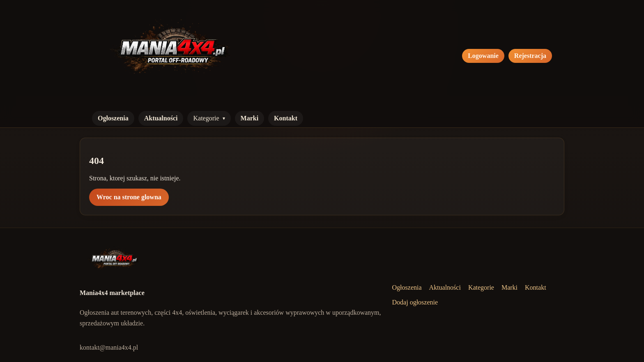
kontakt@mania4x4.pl (109, 347)
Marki (250, 118)
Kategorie (206, 118)
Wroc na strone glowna (129, 197)
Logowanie (483, 56)
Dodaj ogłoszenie (415, 302)
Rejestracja (530, 56)
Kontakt (286, 118)
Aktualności (161, 118)
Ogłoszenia (113, 118)
